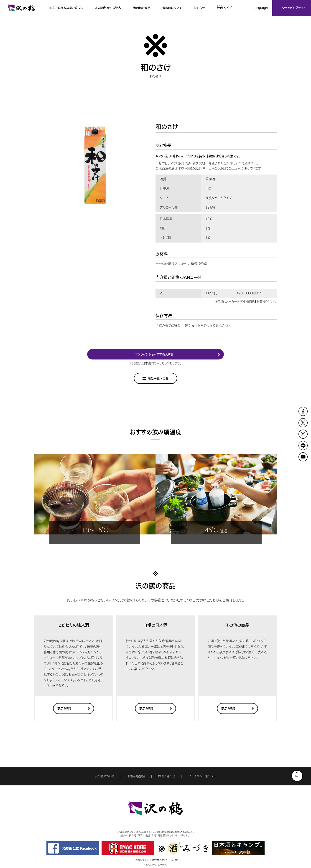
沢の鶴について (105, 776)
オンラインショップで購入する (154, 354)
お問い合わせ (167, 776)
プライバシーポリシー (202, 776)
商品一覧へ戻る (158, 378)
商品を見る (65, 709)
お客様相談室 (136, 776)
